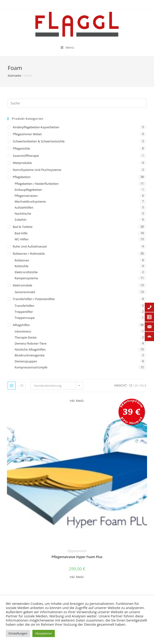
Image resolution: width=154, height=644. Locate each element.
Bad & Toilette (23, 227)
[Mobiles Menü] (43, 47)
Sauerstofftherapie (26, 156)
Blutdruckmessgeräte (29, 355)
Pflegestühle (21, 148)
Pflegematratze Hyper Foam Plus (77, 557)
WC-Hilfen (22, 239)
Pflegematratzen (26, 196)
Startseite (14, 75)
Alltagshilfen (21, 325)
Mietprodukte (22, 163)
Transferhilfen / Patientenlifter (34, 299)
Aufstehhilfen (24, 207)
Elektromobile (22, 285)
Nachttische (23, 214)
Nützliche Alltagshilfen (30, 349)
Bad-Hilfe (21, 233)
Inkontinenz (23, 331)
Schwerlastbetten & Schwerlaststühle (39, 141)
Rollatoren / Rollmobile (29, 254)
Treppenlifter (24, 312)
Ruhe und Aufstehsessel (30, 246)
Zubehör (21, 220)
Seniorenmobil (25, 292)
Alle (143, 385)
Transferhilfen (24, 306)
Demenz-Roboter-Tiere (31, 343)
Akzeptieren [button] (43, 633)
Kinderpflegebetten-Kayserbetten (36, 127)
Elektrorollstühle (26, 272)
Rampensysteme (26, 278)
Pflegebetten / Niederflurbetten (37, 184)
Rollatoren (22, 260)
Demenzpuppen (26, 361)
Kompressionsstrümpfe (31, 367)
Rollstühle (22, 266)
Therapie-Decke (26, 337)
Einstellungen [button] (18, 633)
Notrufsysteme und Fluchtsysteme (37, 170)
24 (136, 385)
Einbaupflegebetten (28, 190)
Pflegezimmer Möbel (27, 134)
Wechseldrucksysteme (30, 201)
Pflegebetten (22, 177)
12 (131, 385)
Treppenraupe (25, 318)
